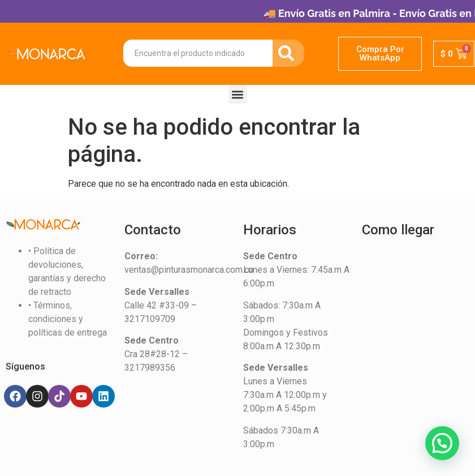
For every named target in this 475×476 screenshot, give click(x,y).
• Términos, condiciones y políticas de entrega (68, 319)
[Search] (288, 53)
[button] (238, 94)
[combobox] (198, 53)
